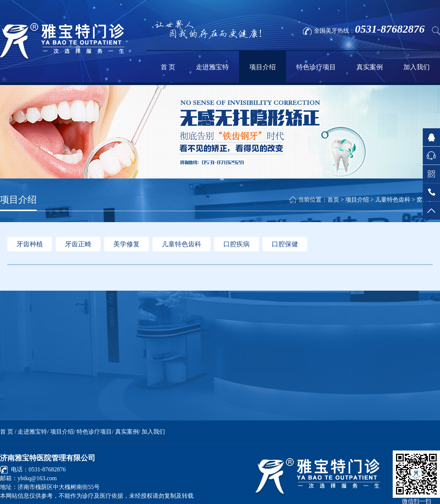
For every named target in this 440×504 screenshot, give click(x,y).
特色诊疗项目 (316, 67)
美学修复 (126, 244)
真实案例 (370, 67)
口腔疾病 (236, 244)
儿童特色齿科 (181, 244)
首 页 (168, 67)
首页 (333, 200)
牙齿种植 (30, 244)
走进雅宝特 (212, 67)
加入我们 (417, 67)
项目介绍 (263, 67)
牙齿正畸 (78, 244)
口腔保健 (285, 244)
